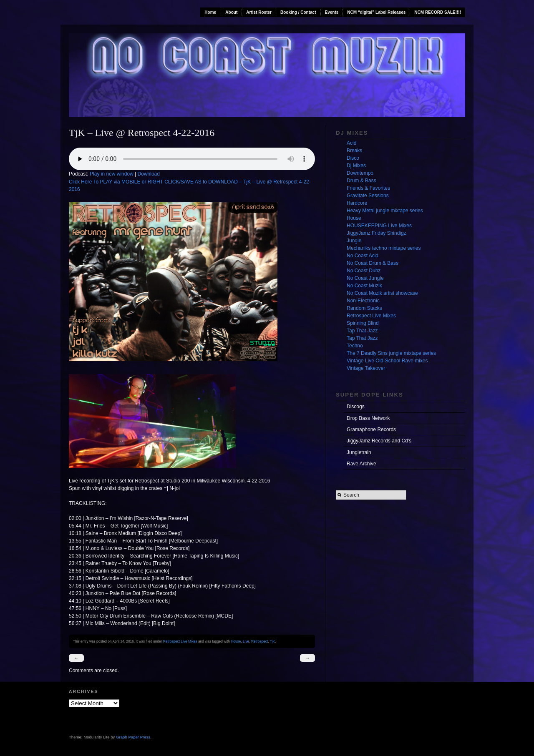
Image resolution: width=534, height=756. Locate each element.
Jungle (354, 241)
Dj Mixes (356, 166)
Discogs (356, 407)
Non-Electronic (363, 301)
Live (246, 641)
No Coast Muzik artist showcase (382, 293)
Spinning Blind (363, 323)
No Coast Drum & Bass (373, 263)
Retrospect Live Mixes (180, 641)
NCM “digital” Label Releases (376, 12)
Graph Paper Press (133, 737)
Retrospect (259, 641)
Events (332, 12)
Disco (353, 158)
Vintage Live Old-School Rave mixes (387, 361)
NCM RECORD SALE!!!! (438, 12)
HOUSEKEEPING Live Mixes (379, 226)
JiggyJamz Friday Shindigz (377, 233)
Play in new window (112, 174)
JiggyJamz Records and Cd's (379, 441)
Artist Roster (259, 12)
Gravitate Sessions (368, 196)
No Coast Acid (363, 256)
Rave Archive (361, 464)
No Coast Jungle (365, 278)
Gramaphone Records (371, 429)
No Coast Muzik (364, 286)
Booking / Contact (298, 12)
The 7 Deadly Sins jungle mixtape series (391, 353)
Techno (355, 346)
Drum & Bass (361, 181)
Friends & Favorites (368, 188)
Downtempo (360, 173)
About (231, 12)
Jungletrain (359, 452)
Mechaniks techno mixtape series (384, 248)
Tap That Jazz (362, 331)
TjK (273, 641)
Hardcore (357, 203)
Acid (351, 143)
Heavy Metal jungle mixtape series (385, 211)
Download (149, 174)
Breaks (354, 151)
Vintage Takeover (366, 368)
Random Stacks (364, 308)
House (236, 641)
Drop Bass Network (368, 418)
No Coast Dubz (364, 271)
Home (210, 12)
